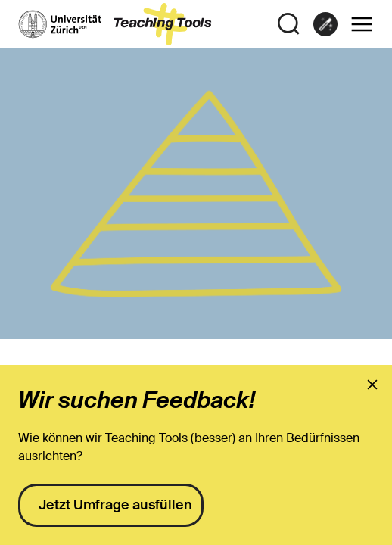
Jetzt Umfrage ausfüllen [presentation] (115, 505)
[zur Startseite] (115, 24)
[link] (325, 24)
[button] (362, 24)
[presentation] (372, 385)
